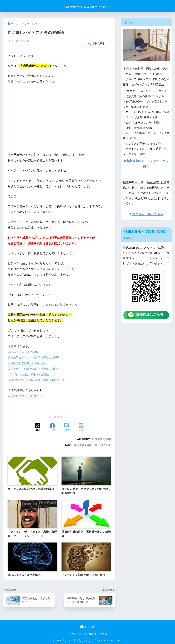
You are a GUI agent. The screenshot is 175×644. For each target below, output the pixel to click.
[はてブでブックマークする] (67, 428)
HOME (88, 627)
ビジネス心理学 (101, 439)
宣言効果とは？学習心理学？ (27, 396)
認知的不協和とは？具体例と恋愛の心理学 (35, 358)
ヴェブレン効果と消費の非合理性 (29, 374)
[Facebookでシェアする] (52, 428)
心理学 (80, 445)
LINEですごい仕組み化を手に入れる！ (87, 7)
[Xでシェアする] (38, 428)
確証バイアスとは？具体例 (25, 352)
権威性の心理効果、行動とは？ (28, 363)
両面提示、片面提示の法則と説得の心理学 (35, 369)
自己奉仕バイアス (100, 445)
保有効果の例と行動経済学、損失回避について (38, 380)
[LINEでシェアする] (81, 427)
